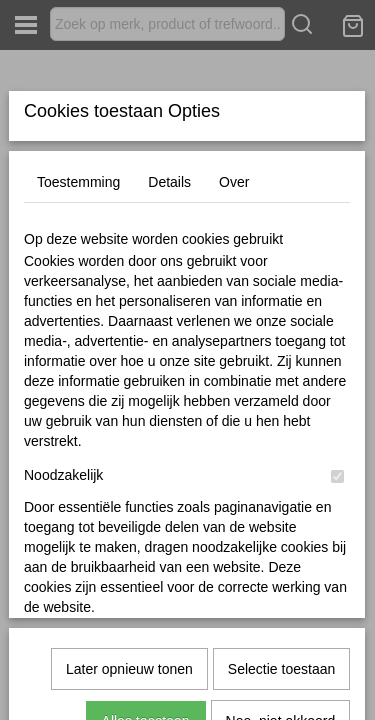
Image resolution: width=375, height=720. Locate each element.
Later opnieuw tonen (129, 596)
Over (234, 331)
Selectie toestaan (281, 596)
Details (169, 331)
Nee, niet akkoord (281, 648)
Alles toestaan (146, 648)
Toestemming (78, 331)
